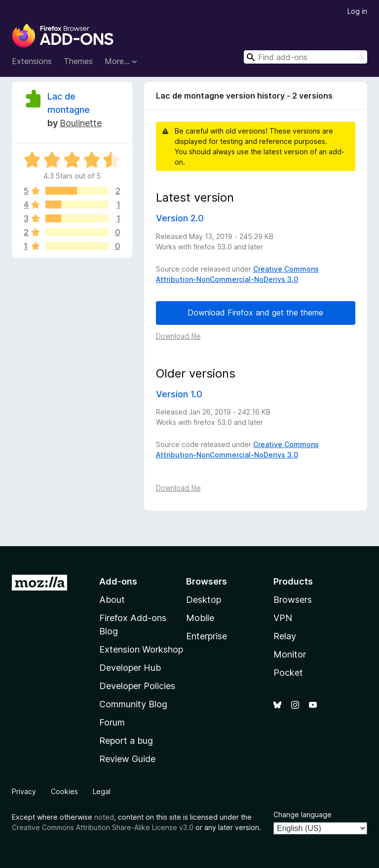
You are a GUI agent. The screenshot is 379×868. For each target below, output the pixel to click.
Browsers (293, 600)
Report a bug (126, 741)
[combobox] (305, 57)
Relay (285, 636)
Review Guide (127, 759)
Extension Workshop (141, 649)
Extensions (32, 61)
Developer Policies (137, 686)
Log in (357, 11)
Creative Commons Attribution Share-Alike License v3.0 (103, 827)
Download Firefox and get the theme (255, 312)
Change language (303, 815)
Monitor (290, 654)
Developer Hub (130, 668)
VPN (283, 618)
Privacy (24, 791)
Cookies (64, 791)
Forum (112, 722)
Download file (178, 336)
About (112, 600)
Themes (78, 61)
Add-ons (118, 581)
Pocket (288, 673)
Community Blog (133, 704)
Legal (102, 791)
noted (104, 817)
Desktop (204, 600)
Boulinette (81, 123)
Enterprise (207, 636)
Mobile (200, 618)
